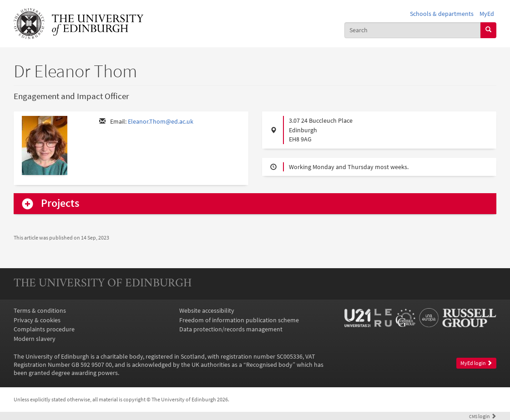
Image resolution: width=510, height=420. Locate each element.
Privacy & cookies (37, 320)
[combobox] (413, 30)
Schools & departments (442, 14)
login (483, 416)
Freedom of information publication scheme (239, 320)
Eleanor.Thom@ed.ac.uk (161, 121)
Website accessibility (207, 310)
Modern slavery (35, 339)
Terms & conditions (40, 310)
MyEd (487, 14)
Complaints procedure (44, 329)
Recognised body (269, 365)
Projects (60, 203)
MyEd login (476, 363)
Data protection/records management (231, 329)
